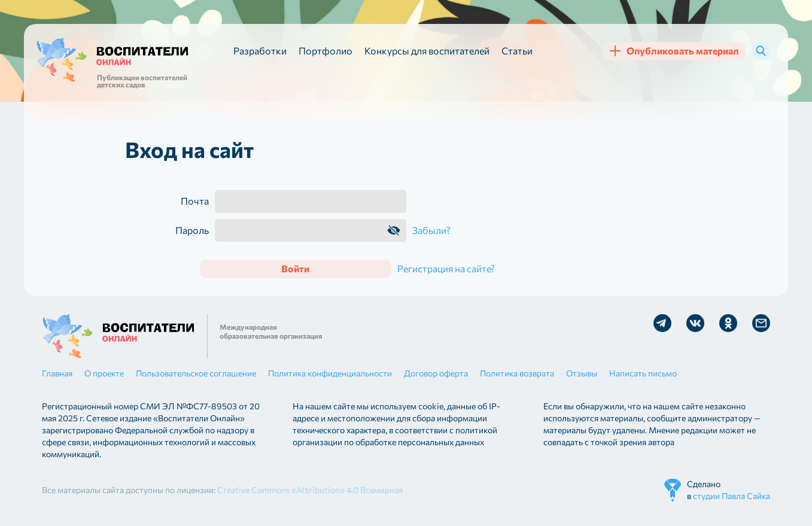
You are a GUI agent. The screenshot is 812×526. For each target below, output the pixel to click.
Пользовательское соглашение (196, 373)
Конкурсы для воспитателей (427, 51)
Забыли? (431, 230)
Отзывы (582, 373)
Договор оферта (436, 373)
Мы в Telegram (662, 323)
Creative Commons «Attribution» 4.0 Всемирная (310, 490)
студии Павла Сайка (732, 496)
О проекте (104, 373)
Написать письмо (643, 373)
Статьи (517, 51)
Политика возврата (517, 373)
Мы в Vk (695, 323)
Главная (57, 373)
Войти (295, 268)
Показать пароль (394, 230)
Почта (195, 201)
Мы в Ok (728, 323)
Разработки (260, 51)
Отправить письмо (761, 323)
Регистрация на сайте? (446, 268)
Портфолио (326, 51)
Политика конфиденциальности (330, 373)
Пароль (192, 230)
